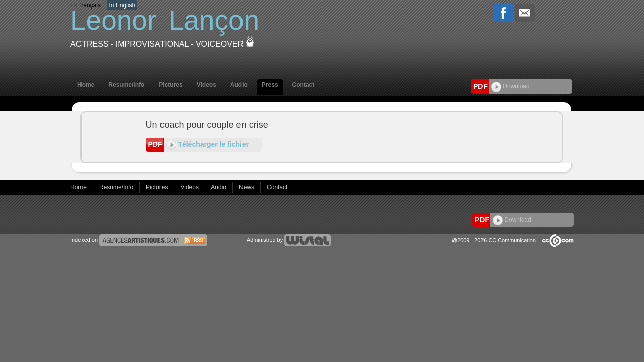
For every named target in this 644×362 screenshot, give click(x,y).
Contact (304, 85)
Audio (239, 85)
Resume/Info (126, 85)
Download (510, 86)
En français (86, 5)
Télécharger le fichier (208, 144)
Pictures (170, 85)
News (247, 187)
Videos (207, 85)
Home (86, 85)
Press (270, 85)
